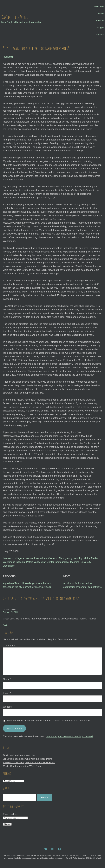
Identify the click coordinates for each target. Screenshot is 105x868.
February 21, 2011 (10, 612)
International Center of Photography (53, 558)
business (8, 558)
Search (45, 798)
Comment (9, 646)
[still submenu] (103, 13)
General (8, 57)
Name (7, 679)
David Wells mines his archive (19, 755)
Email (7, 693)
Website (7, 707)
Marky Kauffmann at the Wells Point (22, 766)
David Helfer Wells (14, 17)
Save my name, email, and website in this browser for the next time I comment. (49, 721)
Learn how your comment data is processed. (70, 736)
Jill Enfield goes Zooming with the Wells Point (27, 759)
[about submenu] (103, 20)
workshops (9, 566)
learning (78, 558)
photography (62, 562)
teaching (75, 562)
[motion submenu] (103, 6)
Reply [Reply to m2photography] (5, 625)
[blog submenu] (103, 28)
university (86, 562)
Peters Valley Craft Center (40, 562)
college (18, 558)
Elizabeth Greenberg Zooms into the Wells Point (29, 762)
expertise (28, 558)
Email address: (11, 814)
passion (21, 562)
